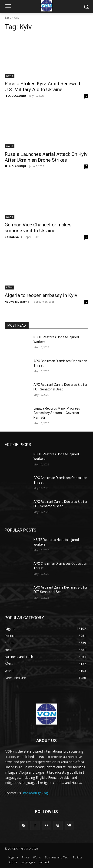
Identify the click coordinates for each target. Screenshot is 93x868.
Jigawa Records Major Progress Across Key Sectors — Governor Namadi (57, 413)
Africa (9, 287)
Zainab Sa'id (13, 237)
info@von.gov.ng (35, 793)
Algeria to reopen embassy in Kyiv (41, 295)
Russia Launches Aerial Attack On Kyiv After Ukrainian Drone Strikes (46, 157)
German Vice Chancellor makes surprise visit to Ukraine (38, 228)
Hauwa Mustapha (17, 302)
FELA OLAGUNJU (15, 96)
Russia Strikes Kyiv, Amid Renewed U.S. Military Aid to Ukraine (42, 87)
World (10, 76)
